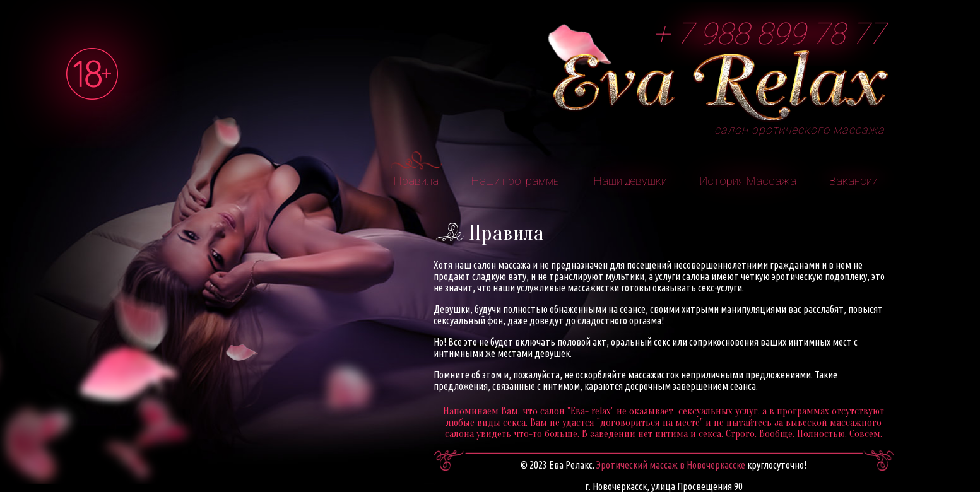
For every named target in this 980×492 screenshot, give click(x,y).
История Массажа (748, 181)
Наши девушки (630, 181)
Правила (416, 181)
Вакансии (853, 181)
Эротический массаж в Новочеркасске (671, 465)
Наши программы (516, 181)
